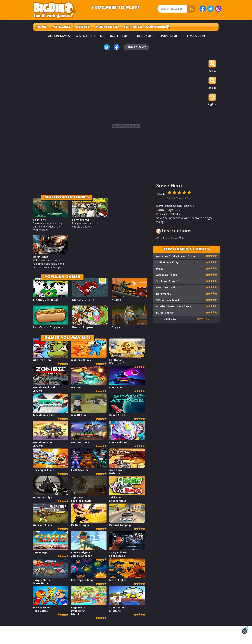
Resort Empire (83, 327)
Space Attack (118, 415)
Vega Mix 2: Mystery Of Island (78, 611)
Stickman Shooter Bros (118, 499)
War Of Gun (79, 415)
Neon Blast (116, 388)
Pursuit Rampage (120, 525)
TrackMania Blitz (44, 415)
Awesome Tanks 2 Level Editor (176, 256)
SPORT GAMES (169, 36)
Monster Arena (83, 300)
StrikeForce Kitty (167, 262)
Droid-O (76, 388)
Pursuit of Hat (165, 313)
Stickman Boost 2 (167, 281)
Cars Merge (40, 553)
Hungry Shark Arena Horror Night (41, 583)
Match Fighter (118, 580)
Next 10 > (203, 319)
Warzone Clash (42, 525)
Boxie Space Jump (82, 580)
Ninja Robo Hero (120, 443)
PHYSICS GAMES (196, 36)
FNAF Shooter (80, 470)
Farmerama (81, 220)
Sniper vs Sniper (43, 498)
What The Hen (42, 360)
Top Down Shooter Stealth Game (81, 501)
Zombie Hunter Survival (42, 444)
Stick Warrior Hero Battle (41, 609)
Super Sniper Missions (118, 609)
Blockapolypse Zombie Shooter (82, 554)
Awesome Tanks (167, 275)
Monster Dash (80, 443)
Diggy (116, 327)
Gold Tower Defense (117, 472)
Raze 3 (116, 300)
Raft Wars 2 (164, 294)
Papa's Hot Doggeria (48, 327)
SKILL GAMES (145, 36)
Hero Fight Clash (43, 470)
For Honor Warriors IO (117, 362)
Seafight (39, 220)
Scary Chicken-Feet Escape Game (119, 556)
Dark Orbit (41, 257)
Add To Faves (137, 47)
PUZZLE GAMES (119, 36)
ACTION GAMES (59, 36)
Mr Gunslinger (80, 525)
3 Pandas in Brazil (46, 300)
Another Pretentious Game (174, 306)
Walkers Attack (81, 360)
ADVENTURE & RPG (89, 36)
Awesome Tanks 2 (168, 288)
